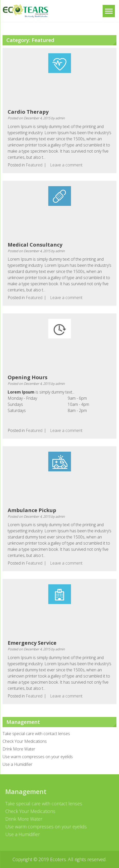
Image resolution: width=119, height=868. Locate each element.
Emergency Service (32, 643)
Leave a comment (66, 165)
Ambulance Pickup (32, 510)
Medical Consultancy (35, 245)
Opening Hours (28, 377)
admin (60, 118)
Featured (34, 165)
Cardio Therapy (28, 112)
